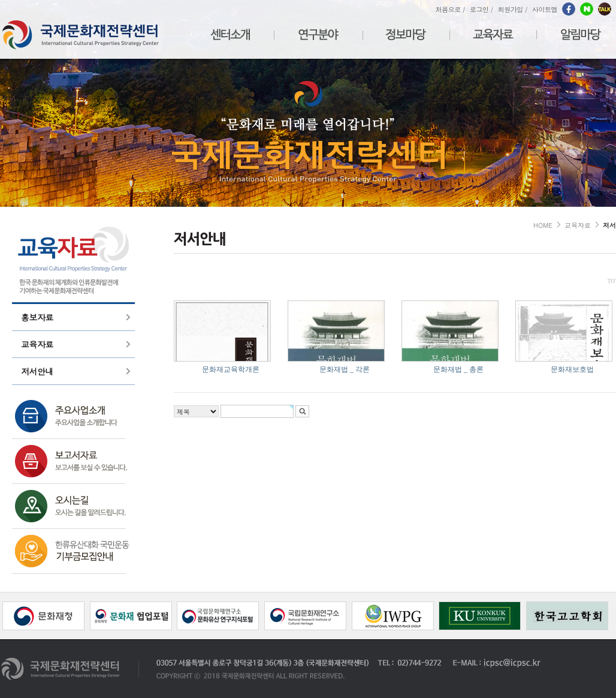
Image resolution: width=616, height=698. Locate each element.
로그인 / (481, 9)
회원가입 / (513, 9)
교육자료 (37, 344)
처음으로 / (450, 9)
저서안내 (37, 371)
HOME (543, 225)
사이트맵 (545, 9)
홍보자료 (37, 317)
